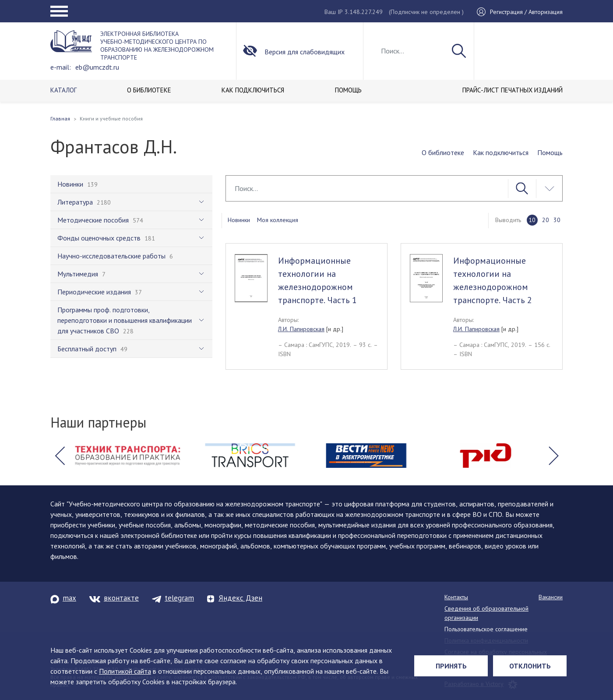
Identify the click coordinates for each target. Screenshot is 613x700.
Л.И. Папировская (301, 329)
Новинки (239, 220)
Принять (451, 666)
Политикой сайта (125, 671)
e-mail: (61, 67)
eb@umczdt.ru (97, 67)
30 (557, 220)
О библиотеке (443, 152)
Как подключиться (501, 152)
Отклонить (530, 666)
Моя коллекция (278, 220)
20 (546, 220)
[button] (60, 456)
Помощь (550, 152)
